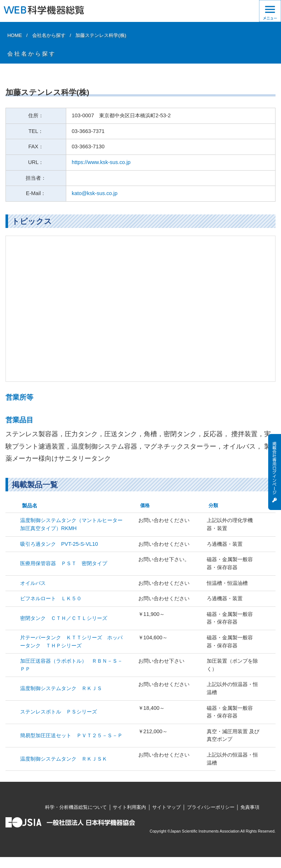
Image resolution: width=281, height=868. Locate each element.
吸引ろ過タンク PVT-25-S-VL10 (59, 544)
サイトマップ (166, 807)
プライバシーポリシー (211, 807)
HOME (15, 35)
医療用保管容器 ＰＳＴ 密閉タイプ (64, 563)
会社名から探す (49, 35)
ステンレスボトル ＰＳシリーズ (59, 712)
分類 (213, 505)
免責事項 (250, 807)
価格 (145, 505)
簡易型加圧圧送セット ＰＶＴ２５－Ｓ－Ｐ (71, 735)
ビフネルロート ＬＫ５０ (51, 598)
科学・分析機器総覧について (76, 807)
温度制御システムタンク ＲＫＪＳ (61, 688)
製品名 (30, 506)
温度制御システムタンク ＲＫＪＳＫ (64, 759)
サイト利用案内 (129, 807)
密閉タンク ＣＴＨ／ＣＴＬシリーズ (64, 618)
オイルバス (33, 583)
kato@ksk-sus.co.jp (95, 193)
